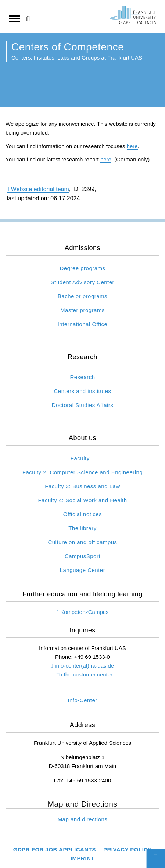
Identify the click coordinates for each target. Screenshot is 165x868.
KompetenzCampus (85, 612)
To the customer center (84, 674)
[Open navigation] (15, 18)
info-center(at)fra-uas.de (84, 666)
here (132, 146)
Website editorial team (38, 189)
